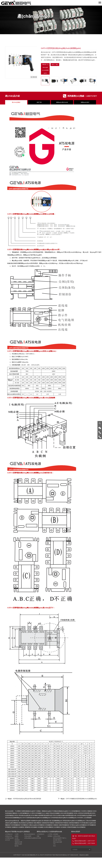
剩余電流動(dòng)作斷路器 (26, 823)
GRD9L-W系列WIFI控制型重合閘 (83, 814)
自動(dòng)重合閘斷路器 (12, 823)
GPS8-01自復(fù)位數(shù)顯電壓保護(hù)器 (64, 816)
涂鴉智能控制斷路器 (74, 823)
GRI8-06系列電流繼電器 (67, 814)
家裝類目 (17, 840)
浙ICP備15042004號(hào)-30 (61, 855)
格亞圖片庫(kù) (57, 840)
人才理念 (50, 834)
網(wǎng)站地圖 (58, 842)
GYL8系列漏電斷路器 (23, 814)
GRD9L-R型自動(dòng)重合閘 (22, 816)
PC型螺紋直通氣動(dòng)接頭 (60, 811)
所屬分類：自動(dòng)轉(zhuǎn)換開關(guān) (45, 69)
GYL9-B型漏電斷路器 (74, 811)
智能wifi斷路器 (37, 823)
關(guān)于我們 (10, 832)
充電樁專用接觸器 (72, 828)
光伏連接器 (63, 828)
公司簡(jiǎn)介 (9, 834)
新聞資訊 (27, 832)
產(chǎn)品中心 (19, 832)
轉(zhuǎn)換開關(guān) (35, 250)
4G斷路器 (56, 825)
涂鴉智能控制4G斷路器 (48, 823)
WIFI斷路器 (8, 828)
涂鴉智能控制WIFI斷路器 (61, 823)
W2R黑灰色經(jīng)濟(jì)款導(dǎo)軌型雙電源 (27, 799)
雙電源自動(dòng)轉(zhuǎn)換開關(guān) (29, 214)
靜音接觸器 (34, 828)
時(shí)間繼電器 (81, 828)
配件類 (17, 846)
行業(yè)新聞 (28, 836)
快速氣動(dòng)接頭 (36, 821)
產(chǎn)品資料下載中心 (60, 838)
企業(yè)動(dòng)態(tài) (31, 838)
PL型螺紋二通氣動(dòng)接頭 (44, 811)
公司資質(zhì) (41, 834)
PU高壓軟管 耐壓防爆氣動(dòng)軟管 (25, 811)
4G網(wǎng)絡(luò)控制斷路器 (36, 825)
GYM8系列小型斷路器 (86, 811)
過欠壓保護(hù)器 (47, 821)
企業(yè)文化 (9, 836)
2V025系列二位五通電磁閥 (84, 818)
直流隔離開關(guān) (57, 821)
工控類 (17, 834)
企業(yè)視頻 (57, 836)
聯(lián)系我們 (76, 832)
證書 (38, 836)
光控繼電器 (21, 828)
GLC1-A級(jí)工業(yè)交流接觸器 (51, 814)
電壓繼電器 (28, 828)
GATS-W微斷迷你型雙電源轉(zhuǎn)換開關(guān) (81, 799)
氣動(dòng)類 (18, 844)
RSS (54, 846)
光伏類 (17, 838)
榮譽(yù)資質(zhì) (42, 832)
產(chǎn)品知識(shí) (30, 834)
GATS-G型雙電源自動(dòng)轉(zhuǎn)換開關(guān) (36, 818)
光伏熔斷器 (57, 828)
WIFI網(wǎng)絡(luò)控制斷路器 (78, 825)
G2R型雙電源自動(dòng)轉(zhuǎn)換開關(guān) (64, 818)
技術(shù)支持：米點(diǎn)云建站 (80, 855)
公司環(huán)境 (9, 838)
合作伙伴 (8, 840)
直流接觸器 (41, 828)
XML (54, 844)
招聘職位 (50, 836)
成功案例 (56, 834)
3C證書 (39, 838)
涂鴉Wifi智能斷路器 (64, 825)
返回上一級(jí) (55, 65)
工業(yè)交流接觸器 (91, 821)
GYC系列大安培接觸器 (36, 814)
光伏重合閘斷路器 (49, 828)
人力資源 (50, 832)
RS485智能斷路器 (15, 825)
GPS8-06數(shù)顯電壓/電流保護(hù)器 (41, 816)
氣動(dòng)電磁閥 (26, 821)
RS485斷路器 (24, 825)
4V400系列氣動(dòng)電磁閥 (84, 816)
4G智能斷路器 (49, 825)
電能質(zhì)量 (18, 842)
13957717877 (91, 96)
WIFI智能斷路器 (91, 825)
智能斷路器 (15, 828)
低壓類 (17, 836)
